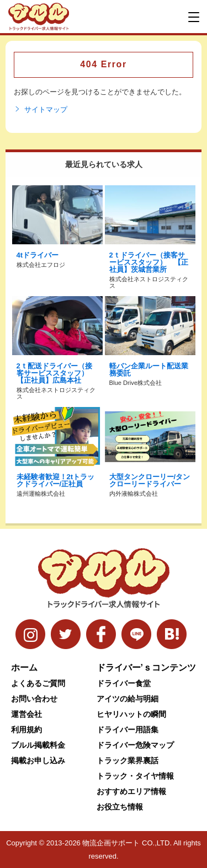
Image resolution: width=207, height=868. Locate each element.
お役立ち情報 (120, 807)
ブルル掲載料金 (38, 745)
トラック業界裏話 (128, 760)
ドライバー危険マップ (135, 745)
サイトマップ (41, 110)
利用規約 (26, 730)
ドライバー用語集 (128, 730)
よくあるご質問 (38, 683)
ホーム (24, 668)
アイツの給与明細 (128, 699)
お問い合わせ (34, 699)
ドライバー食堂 (124, 683)
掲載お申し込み (38, 760)
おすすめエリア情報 (131, 791)
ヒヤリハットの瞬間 (131, 714)
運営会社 (26, 714)
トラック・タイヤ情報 (135, 776)
